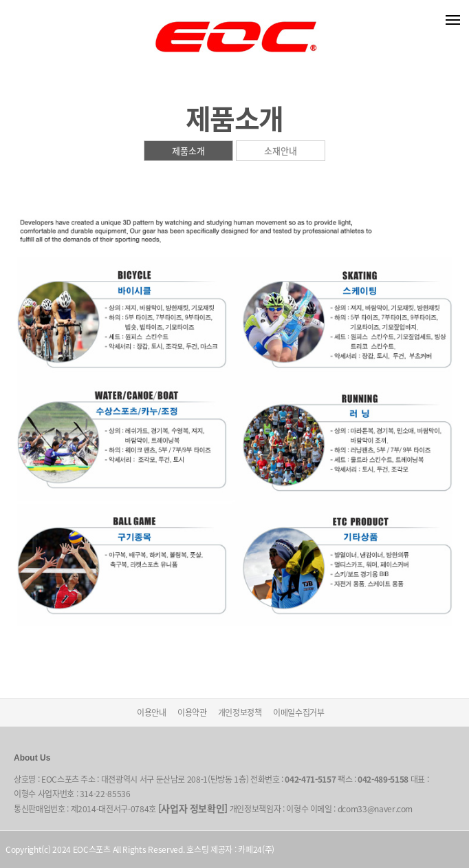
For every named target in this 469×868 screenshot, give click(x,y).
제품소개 (188, 150)
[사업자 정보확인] (193, 808)
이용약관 (192, 712)
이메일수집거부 (299, 712)
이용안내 (152, 712)
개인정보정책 (240, 712)
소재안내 (281, 150)
